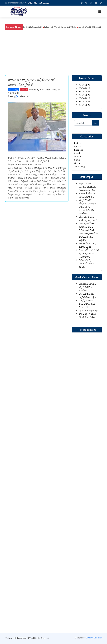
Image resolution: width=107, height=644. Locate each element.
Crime (77, 160)
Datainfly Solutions (94, 638)
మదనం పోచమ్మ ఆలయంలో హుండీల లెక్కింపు (87, 263)
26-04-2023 (84, 95)
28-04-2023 (84, 88)
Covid (77, 153)
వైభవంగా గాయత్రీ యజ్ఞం (88, 310)
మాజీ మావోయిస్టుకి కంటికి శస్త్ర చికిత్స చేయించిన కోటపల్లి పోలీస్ (89, 253)
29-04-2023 (84, 85)
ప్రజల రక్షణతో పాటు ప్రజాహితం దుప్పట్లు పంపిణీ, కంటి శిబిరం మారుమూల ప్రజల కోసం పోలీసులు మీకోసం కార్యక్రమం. (88, 232)
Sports (77, 146)
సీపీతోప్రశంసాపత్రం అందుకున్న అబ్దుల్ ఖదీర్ (88, 218)
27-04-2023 (84, 92)
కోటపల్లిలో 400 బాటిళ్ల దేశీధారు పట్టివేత (88, 245)
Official (77, 156)
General (78, 163)
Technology (13, 90)
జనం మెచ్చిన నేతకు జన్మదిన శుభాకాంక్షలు (87, 295)
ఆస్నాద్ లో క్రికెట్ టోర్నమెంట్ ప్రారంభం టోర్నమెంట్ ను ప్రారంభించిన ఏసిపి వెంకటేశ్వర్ (87, 207)
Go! (96, 123)
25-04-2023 (84, 98)
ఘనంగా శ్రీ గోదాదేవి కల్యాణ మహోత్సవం (87, 195)
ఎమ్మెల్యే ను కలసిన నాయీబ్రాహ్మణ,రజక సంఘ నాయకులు (87, 304)
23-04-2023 (84, 102)
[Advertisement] (53, 50)
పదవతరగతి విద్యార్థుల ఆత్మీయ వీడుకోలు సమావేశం (87, 287)
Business (79, 150)
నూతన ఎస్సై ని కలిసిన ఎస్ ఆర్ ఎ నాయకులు (87, 315)
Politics (78, 143)
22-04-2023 (84, 105)
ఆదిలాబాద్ (24, 90)
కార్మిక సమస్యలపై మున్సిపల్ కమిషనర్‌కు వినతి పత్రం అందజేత (59, 27)
